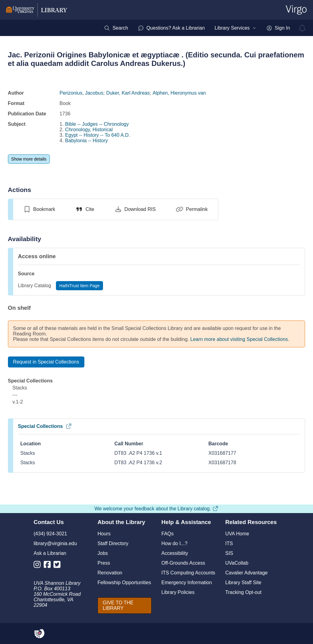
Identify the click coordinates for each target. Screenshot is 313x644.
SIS (229, 553)
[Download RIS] (135, 209)
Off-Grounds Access (183, 563)
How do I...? (174, 543)
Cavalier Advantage (247, 573)
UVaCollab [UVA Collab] (237, 563)
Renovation (110, 573)
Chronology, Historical (89, 130)
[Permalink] (192, 209)
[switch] (39, 209)
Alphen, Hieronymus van (179, 93)
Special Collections (45, 426)
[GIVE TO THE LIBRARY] (125, 606)
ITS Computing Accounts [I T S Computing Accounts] (188, 573)
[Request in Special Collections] (46, 362)
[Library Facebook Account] (49, 566)
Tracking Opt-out (243, 592)
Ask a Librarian (50, 553)
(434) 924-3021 (50, 534)
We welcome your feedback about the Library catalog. (156, 509)
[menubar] (197, 28)
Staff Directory (113, 543)
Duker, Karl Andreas (128, 93)
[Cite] (85, 209)
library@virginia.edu (55, 543)
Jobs (103, 553)
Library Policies (178, 592)
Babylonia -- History (87, 141)
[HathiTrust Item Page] (79, 286)
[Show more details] (29, 159)
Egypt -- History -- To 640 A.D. (98, 135)
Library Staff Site (243, 582)
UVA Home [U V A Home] (237, 534)
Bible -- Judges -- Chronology (97, 124)
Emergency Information (187, 582)
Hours (104, 534)
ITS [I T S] (229, 543)
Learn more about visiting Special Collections (239, 339)
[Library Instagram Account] (39, 566)
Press (104, 563)
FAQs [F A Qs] (168, 534)
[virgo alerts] (302, 28)
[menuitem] (116, 28)
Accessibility (175, 553)
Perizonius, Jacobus (81, 93)
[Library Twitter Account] (59, 566)
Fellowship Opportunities (124, 582)
